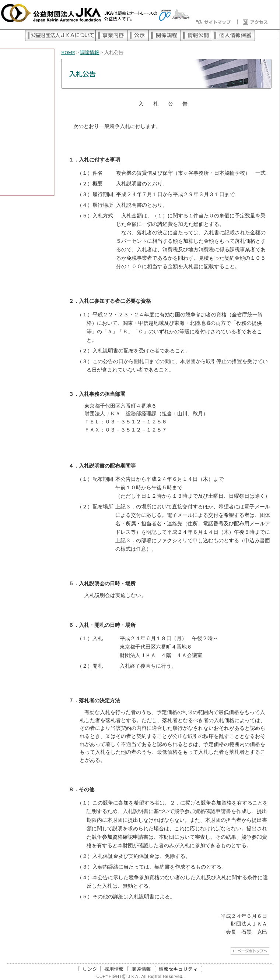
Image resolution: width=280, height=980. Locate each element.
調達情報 (90, 53)
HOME (68, 53)
